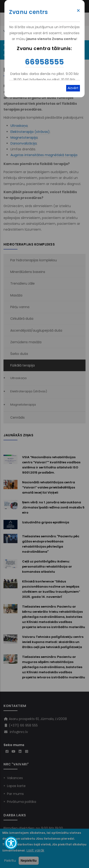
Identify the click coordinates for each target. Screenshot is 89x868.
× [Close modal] (78, 11)
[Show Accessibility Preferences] (11, 843)
